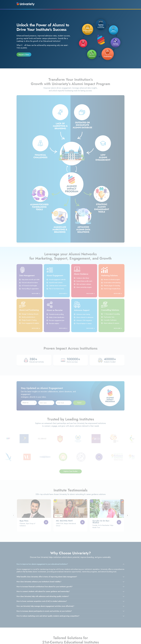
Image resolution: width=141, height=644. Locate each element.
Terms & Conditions (41, 629)
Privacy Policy (40, 626)
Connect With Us (117, 4)
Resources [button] (101, 4)
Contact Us (57, 629)
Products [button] (61, 4)
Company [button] (73, 4)
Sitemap (74, 629)
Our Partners (22, 629)
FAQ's (55, 632)
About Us (56, 626)
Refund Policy (76, 626)
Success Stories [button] (87, 4)
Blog (19, 626)
